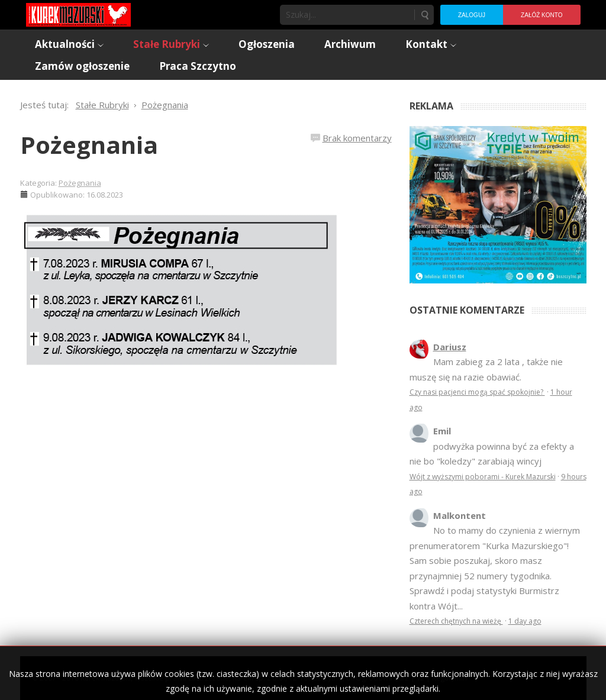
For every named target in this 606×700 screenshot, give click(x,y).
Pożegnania (89, 145)
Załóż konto (541, 15)
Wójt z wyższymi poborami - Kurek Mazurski (483, 477)
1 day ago (525, 621)
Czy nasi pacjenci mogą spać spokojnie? (477, 392)
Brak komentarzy (357, 138)
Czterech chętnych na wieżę (456, 621)
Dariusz (450, 347)
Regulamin (449, 678)
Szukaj (424, 15)
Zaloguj (472, 15)
